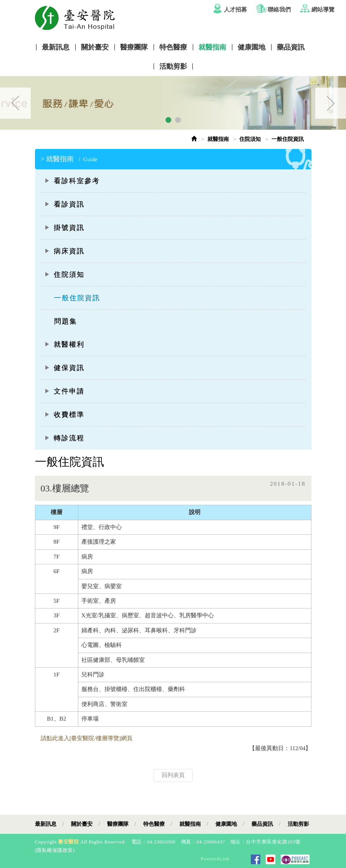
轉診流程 (65, 438)
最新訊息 (56, 47)
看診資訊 (65, 204)
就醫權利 (65, 344)
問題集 (66, 321)
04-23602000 (161, 842)
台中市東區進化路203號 (273, 842)
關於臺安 (95, 47)
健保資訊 (65, 368)
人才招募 (235, 10)
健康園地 (252, 47)
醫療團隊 (134, 47)
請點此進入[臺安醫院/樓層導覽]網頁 (87, 738)
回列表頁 (173, 775)
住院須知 (250, 139)
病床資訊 (65, 251)
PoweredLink (215, 859)
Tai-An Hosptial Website (179, 18)
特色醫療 (173, 47)
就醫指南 (212, 47)
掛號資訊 (65, 228)
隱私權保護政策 (55, 850)
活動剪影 (173, 66)
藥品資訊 (291, 47)
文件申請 (65, 391)
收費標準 (65, 415)
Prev (15, 103)
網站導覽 (323, 10)
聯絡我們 (279, 10)
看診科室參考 (72, 181)
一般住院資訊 (77, 298)
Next (331, 103)
